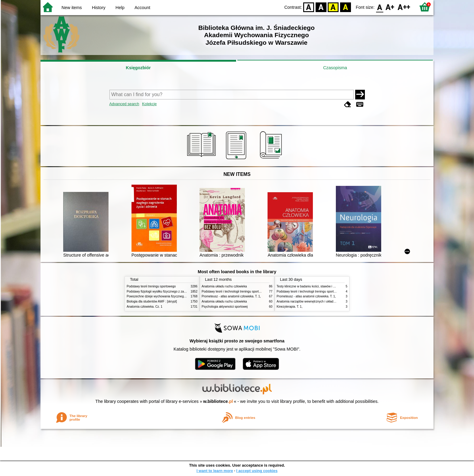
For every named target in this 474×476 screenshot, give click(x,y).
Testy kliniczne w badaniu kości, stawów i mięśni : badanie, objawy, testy (325, 286)
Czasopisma (335, 68)
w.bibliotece (218, 401)
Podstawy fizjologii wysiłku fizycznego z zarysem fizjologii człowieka (172, 291)
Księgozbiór (138, 68)
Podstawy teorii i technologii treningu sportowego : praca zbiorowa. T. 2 (250, 291)
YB (333, 7)
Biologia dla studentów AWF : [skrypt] (152, 301)
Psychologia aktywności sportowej (225, 307)
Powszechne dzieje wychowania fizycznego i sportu (161, 296)
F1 (390, 7)
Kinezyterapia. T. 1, (290, 307)
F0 (380, 7)
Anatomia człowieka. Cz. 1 (144, 307)
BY (345, 7)
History (99, 8)
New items (72, 8)
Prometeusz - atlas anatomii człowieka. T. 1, (231, 296)
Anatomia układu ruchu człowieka (224, 286)
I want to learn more (215, 471)
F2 (404, 7)
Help (120, 8)
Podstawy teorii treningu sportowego (151, 286)
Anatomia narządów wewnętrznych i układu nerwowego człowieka (321, 301)
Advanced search (124, 104)
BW (321, 7)
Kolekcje (149, 104)
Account (142, 8)
